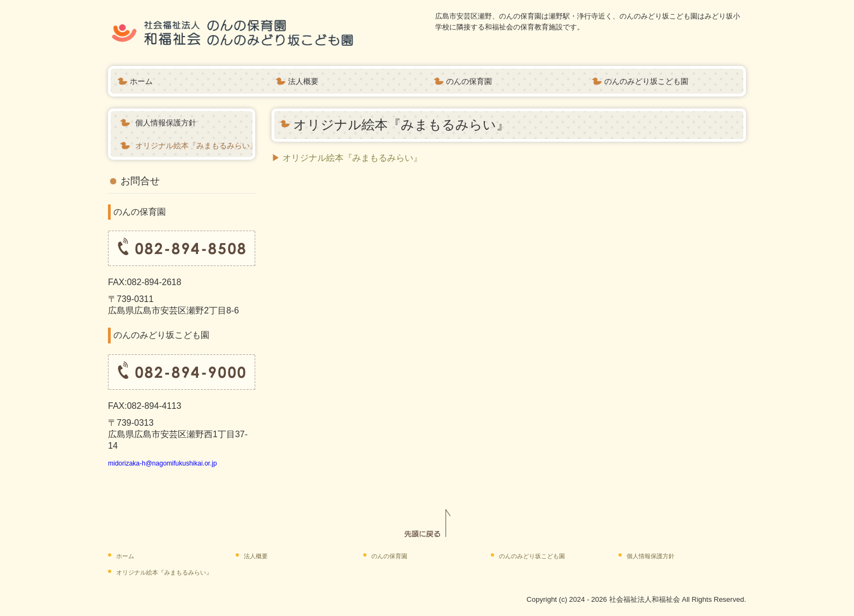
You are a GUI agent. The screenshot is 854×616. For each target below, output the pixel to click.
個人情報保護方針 (166, 123)
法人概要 (303, 81)
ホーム (141, 81)
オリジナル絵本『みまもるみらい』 (194, 146)
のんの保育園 (469, 81)
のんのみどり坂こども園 (646, 81)
